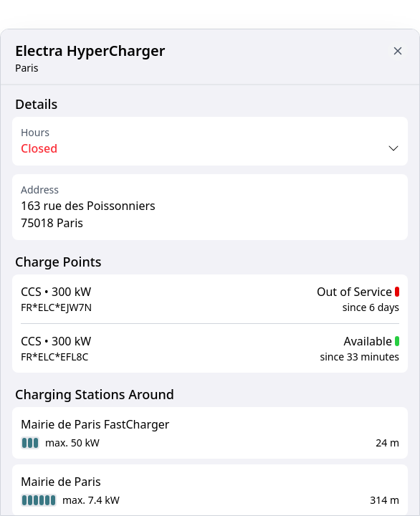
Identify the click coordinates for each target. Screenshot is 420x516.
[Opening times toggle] (210, 148)
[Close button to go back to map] (398, 51)
